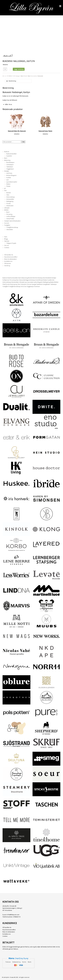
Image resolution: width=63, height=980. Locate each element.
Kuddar (9, 178)
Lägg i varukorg (19, 69)
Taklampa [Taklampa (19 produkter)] (53, 284)
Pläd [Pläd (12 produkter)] (4, 284)
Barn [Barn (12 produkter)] (20, 278)
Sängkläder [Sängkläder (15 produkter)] (46, 284)
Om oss (7, 245)
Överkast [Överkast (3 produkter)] (37, 286)
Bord (8, 212)
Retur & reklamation (10, 259)
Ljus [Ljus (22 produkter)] (26, 282)
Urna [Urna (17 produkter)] (22, 286)
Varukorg (7, 266)
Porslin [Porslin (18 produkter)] (8, 284)
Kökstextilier (10, 199)
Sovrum (7, 223)
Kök (5, 190)
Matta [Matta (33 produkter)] (52, 282)
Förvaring (9, 214)
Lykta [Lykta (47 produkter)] (35, 282)
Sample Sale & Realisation (12, 221)
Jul (5, 188)
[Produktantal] (5, 69)
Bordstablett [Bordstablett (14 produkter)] (47, 278)
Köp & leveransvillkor (11, 257)
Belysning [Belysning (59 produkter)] (25, 278)
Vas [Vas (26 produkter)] (25, 286)
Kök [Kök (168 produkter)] (53, 280)
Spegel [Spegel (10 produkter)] (34, 284)
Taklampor (10, 167)
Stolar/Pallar (10, 219)
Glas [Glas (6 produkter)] (17, 280)
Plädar (8, 186)
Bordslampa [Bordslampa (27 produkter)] (39, 278)
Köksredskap (11, 197)
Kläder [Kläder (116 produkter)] (45, 280)
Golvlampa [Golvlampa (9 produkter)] (32, 280)
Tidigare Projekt (11, 243)
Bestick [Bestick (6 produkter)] (30, 278)
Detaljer (7, 171)
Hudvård (9, 156)
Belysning (7, 160)
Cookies (7, 248)
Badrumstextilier (11, 154)
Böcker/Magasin (11, 175)
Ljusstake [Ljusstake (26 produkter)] (30, 282)
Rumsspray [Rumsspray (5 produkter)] (14, 284)
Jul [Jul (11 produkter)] (42, 280)
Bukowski (40, 76)
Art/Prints (9, 173)
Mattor (8, 184)
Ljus (8, 180)
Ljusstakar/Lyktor (12, 182)
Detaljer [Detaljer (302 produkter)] (54, 278)
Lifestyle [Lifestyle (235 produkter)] (22, 282)
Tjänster (7, 241)
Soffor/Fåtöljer (11, 216)
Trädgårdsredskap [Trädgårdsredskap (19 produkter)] (14, 286)
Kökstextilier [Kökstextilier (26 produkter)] (15, 282)
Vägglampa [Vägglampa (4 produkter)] (30, 286)
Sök (23, 142)
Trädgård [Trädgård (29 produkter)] (5, 286)
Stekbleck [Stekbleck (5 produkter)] (40, 284)
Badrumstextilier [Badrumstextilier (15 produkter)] (13, 278)
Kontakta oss (8, 261)
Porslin (9, 203)
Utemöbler (10, 230)
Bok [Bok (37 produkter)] (34, 278)
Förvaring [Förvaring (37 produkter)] (13, 280)
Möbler (6, 210)
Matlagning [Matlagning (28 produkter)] (46, 282)
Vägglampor (10, 169)
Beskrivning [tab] (12, 81)
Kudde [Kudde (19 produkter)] (50, 280)
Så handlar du (9, 255)
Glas (8, 195)
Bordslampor (10, 162)
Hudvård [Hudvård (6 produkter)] (38, 280)
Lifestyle (7, 208)
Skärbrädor (10, 206)
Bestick (9, 193)
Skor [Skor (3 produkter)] (19, 284)
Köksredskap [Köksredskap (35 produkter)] (7, 282)
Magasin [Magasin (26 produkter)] (40, 282)
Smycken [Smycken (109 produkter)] (24, 284)
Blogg (6, 239)
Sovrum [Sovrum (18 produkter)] (29, 284)
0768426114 (17, 917)
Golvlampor (10, 165)
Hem (6, 237)
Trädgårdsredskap (12, 227)
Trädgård (7, 225)
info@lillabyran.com (13, 915)
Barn (22, 76)
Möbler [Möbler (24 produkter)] (56, 282)
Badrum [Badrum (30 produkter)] (5, 278)
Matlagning (10, 201)
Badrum (7, 152)
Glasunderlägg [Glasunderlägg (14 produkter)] (24, 280)
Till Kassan (8, 263)
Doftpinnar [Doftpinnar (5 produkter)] (6, 280)
